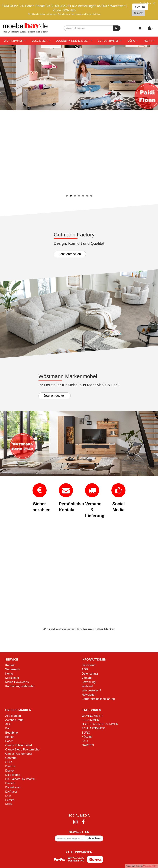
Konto (9, 674)
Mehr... (10, 804)
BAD (85, 741)
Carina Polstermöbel (19, 754)
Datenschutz (90, 674)
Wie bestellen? (91, 690)
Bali (8, 728)
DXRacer (11, 792)
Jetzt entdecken (70, 254)
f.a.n (8, 796)
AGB (85, 669)
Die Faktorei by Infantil (20, 779)
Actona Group (14, 720)
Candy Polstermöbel (19, 745)
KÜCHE (87, 737)
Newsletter (89, 695)
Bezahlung (89, 682)
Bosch (9, 741)
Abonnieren (94, 838)
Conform (11, 758)
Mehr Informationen (53, 181)
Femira (10, 800)
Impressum (89, 665)
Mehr (149, 41)
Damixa (10, 766)
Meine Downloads (17, 682)
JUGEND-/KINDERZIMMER (74, 41)
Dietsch (10, 783)
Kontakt (10, 665)
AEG (8, 724)
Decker (10, 771)
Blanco (10, 737)
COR (9, 762)
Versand (87, 678)
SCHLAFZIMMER (110, 41)
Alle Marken (13, 716)
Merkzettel (12, 678)
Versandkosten (150, 866)
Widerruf (87, 686)
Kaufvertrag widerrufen (20, 686)
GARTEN (88, 745)
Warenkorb (12, 669)
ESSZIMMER (41, 41)
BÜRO (133, 41)
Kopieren (138, 13)
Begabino (12, 733)
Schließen (145, 3)
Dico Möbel (13, 775)
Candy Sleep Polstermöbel (23, 750)
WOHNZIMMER (15, 41)
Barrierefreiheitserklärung (98, 699)
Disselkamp (13, 787)
